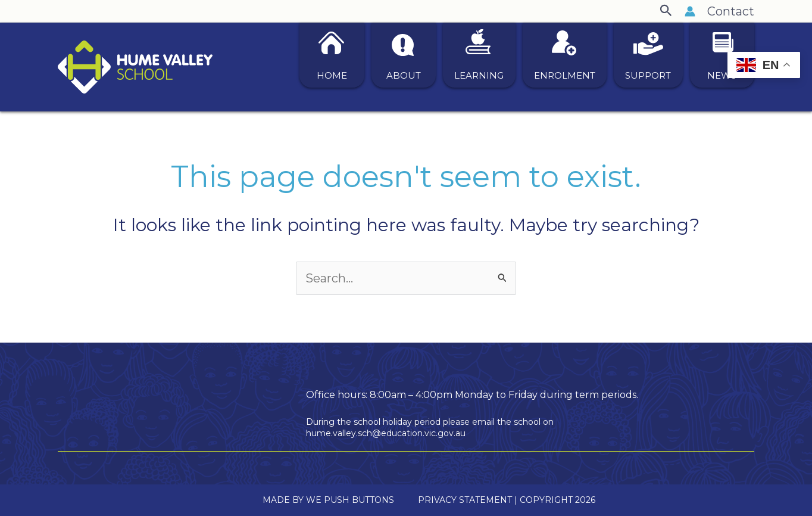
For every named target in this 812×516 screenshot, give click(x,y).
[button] (666, 11)
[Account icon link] (690, 11)
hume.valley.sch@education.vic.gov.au (386, 433)
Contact (731, 11)
